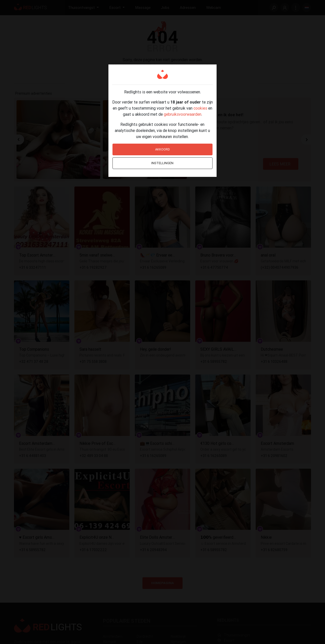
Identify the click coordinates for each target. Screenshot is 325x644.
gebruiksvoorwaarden (183, 114)
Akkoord (162, 149)
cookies (200, 108)
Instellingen (162, 163)
